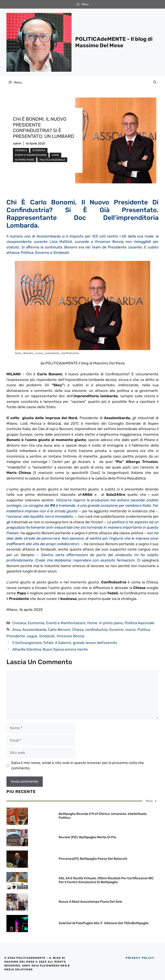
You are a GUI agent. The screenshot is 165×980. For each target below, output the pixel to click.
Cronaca (21, 150)
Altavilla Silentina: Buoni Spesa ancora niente (50, 649)
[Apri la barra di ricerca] (155, 82)
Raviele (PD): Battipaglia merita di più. (88, 837)
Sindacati (47, 636)
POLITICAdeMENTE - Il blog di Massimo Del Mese (114, 42)
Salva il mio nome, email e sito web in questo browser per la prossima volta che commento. (78, 765)
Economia (39, 150)
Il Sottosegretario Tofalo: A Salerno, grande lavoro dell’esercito (65, 643)
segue (32, 636)
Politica (144, 630)
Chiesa (78, 630)
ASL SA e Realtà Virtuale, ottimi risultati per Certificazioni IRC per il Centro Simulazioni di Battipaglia (106, 880)
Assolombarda (34, 630)
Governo (116, 630)
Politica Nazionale (52, 160)
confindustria (96, 630)
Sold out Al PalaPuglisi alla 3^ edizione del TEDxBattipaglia (104, 923)
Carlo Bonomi (59, 630)
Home (55, 155)
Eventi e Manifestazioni (31, 155)
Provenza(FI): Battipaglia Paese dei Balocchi (93, 859)
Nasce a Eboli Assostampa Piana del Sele (90, 902)
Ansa (16, 630)
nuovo (131, 630)
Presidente (16, 636)
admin (17, 144)
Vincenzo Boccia (70, 636)
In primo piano (25, 160)
